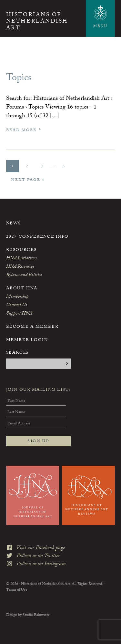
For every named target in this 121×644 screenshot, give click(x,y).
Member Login (27, 340)
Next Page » (28, 181)
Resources (21, 250)
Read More (24, 130)
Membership (17, 297)
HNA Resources (20, 267)
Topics (19, 79)
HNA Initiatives (21, 259)
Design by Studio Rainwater (28, 615)
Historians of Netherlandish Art (37, 22)
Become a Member (32, 327)
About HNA (22, 289)
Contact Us (16, 306)
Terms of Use (17, 590)
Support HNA (19, 314)
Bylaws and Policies (24, 275)
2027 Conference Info (37, 237)
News (14, 224)
